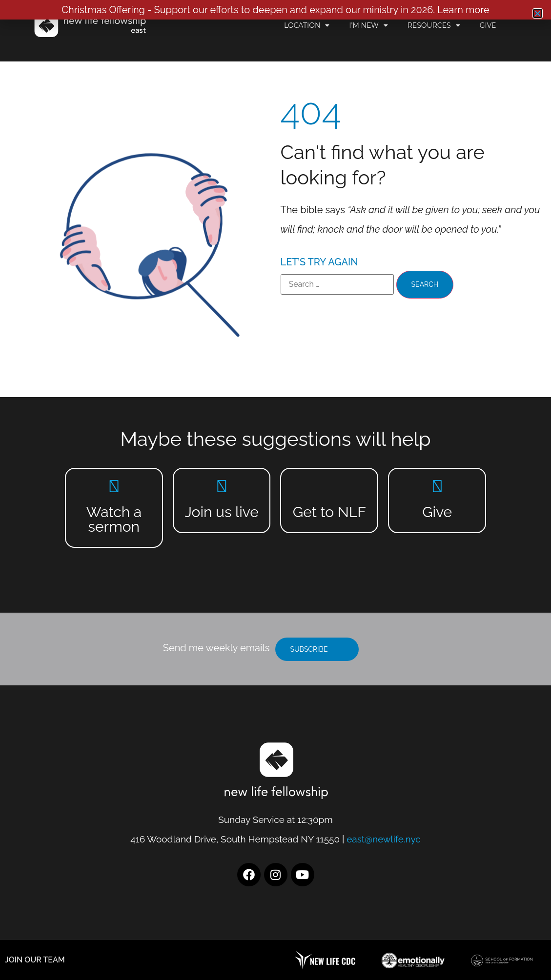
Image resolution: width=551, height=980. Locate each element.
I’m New (368, 25)
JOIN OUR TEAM (35, 960)
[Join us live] (222, 486)
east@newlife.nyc (384, 839)
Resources (434, 25)
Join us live (221, 512)
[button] (538, 13)
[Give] (437, 486)
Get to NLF (329, 512)
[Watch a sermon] (114, 486)
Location (307, 25)
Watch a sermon (114, 519)
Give (488, 25)
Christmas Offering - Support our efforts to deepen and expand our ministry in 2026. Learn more (275, 10)
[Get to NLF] (329, 486)
